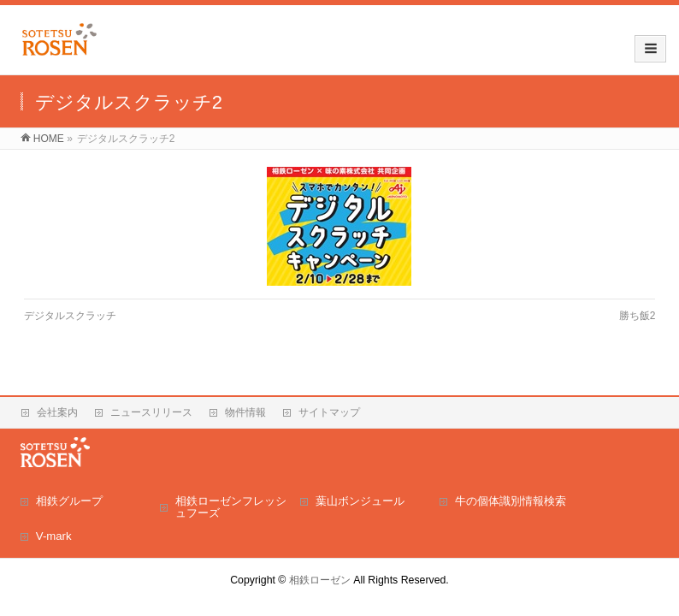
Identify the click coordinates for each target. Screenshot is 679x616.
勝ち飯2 (638, 316)
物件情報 (245, 412)
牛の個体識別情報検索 (511, 501)
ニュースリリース (151, 412)
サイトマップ (329, 412)
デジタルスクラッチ (70, 316)
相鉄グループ (69, 501)
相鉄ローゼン (320, 580)
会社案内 (57, 412)
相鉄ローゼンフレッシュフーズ (231, 507)
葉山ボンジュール (360, 501)
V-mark (54, 536)
